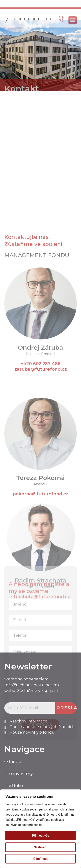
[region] (40, 829)
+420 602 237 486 (41, 460)
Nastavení (40, 847)
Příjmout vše (40, 836)
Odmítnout (40, 859)
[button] (73, 27)
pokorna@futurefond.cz (40, 591)
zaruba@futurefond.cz (41, 466)
